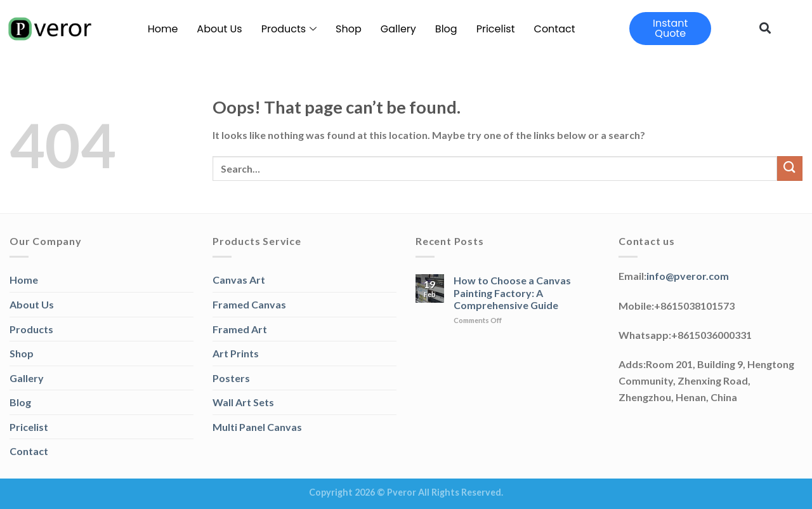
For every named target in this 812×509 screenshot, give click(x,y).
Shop (349, 29)
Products (289, 29)
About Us (219, 29)
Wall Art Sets (243, 402)
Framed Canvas (249, 304)
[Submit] (790, 169)
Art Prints (236, 353)
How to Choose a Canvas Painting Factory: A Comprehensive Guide (512, 292)
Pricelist (496, 29)
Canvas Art (239, 280)
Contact (555, 29)
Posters (231, 378)
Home (163, 29)
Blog (446, 29)
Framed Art (240, 329)
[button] (765, 28)
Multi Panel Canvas (257, 427)
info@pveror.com (688, 276)
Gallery (398, 29)
